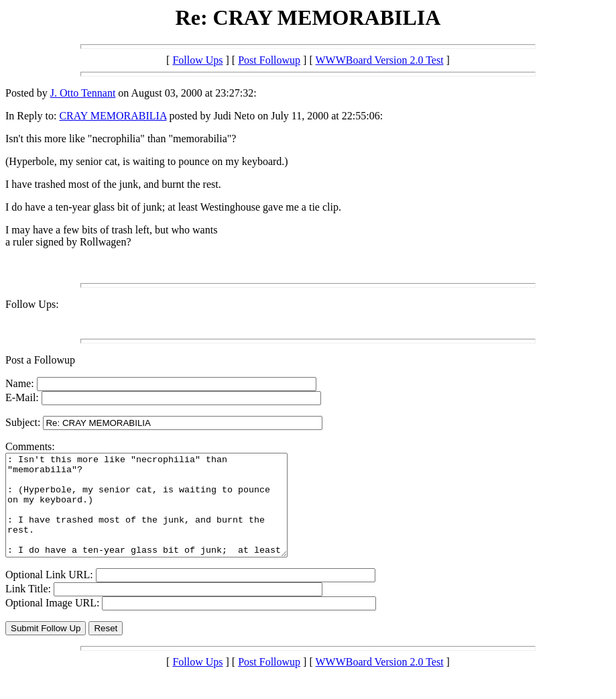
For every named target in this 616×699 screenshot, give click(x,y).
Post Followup (269, 60)
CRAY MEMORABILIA (113, 116)
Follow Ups (197, 60)
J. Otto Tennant (83, 93)
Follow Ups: (32, 304)
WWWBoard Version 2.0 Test (379, 60)
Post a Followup (40, 360)
